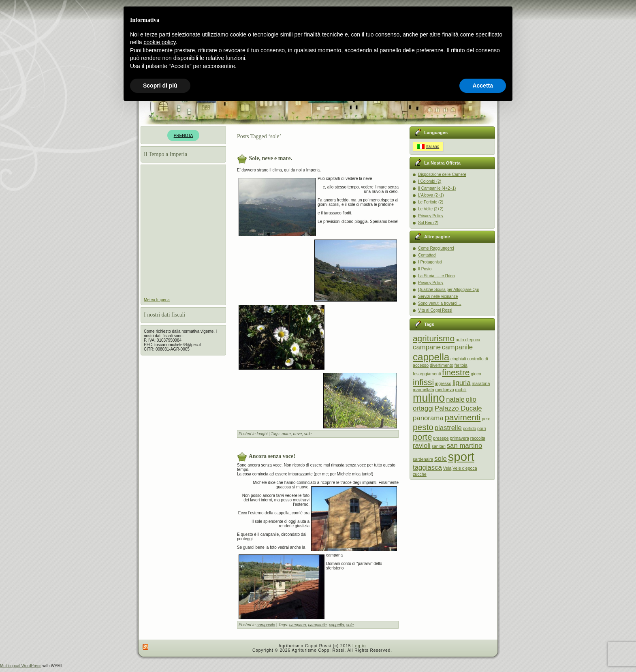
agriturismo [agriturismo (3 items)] (434, 338)
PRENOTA (184, 136)
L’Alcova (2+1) (431, 195)
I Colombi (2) (430, 181)
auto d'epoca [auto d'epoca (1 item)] (468, 340)
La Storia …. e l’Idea (436, 276)
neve (298, 434)
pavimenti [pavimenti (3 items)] (462, 417)
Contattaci (427, 255)
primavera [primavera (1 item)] (460, 438)
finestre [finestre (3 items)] (456, 372)
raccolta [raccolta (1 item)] (478, 438)
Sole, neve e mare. (271, 158)
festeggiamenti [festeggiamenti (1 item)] (427, 374)
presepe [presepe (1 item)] (441, 438)
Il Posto (425, 269)
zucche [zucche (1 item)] (420, 474)
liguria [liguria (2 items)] (462, 383)
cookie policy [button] (159, 42)
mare (286, 434)
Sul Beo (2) (428, 223)
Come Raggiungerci (436, 248)
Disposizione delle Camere (442, 174)
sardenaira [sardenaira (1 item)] (423, 459)
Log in (359, 646)
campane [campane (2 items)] (427, 347)
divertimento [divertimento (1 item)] (442, 365)
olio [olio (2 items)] (471, 399)
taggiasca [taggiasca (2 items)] (427, 468)
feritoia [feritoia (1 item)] (461, 365)
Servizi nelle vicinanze (438, 296)
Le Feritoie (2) (431, 202)
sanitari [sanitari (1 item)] (439, 446)
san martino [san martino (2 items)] (465, 446)
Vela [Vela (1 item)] (447, 468)
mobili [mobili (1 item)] (461, 390)
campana (298, 625)
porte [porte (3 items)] (422, 437)
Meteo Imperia (157, 300)
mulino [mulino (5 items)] (429, 398)
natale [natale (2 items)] (455, 399)
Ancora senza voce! (272, 456)
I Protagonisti (430, 262)
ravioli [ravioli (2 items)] (422, 446)
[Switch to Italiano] (428, 147)
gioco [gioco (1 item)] (476, 374)
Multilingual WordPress (21, 666)
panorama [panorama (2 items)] (428, 418)
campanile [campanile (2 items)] (457, 347)
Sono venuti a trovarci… (440, 303)
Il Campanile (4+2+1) (437, 188)
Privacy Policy (431, 216)
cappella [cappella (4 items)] (431, 357)
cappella (336, 625)
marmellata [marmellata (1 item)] (424, 390)
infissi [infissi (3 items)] (423, 382)
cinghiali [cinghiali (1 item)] (458, 359)
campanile (266, 625)
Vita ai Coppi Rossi (435, 310)
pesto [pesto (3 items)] (423, 427)
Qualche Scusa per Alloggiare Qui (448, 290)
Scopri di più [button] (160, 86)
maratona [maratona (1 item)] (481, 383)
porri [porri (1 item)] (481, 428)
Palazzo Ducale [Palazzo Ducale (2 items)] (458, 408)
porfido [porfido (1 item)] (470, 428)
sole (308, 434)
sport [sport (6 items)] (461, 457)
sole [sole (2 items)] (441, 459)
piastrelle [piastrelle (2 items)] (448, 428)
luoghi (262, 434)
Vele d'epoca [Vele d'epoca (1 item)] (465, 468)
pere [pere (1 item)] (486, 419)
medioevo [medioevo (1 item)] (445, 390)
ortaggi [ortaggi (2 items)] (423, 408)
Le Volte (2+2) (431, 209)
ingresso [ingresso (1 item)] (443, 383)
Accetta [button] (483, 86)
